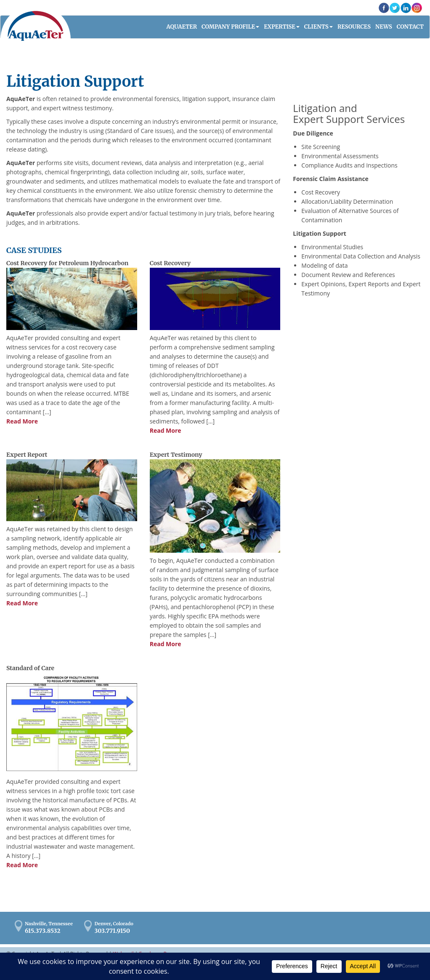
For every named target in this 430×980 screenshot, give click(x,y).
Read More (22, 421)
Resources (354, 27)
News (384, 27)
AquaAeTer (36, 26)
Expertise (280, 27)
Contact (410, 27)
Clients (316, 27)
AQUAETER (182, 27)
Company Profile (228, 27)
